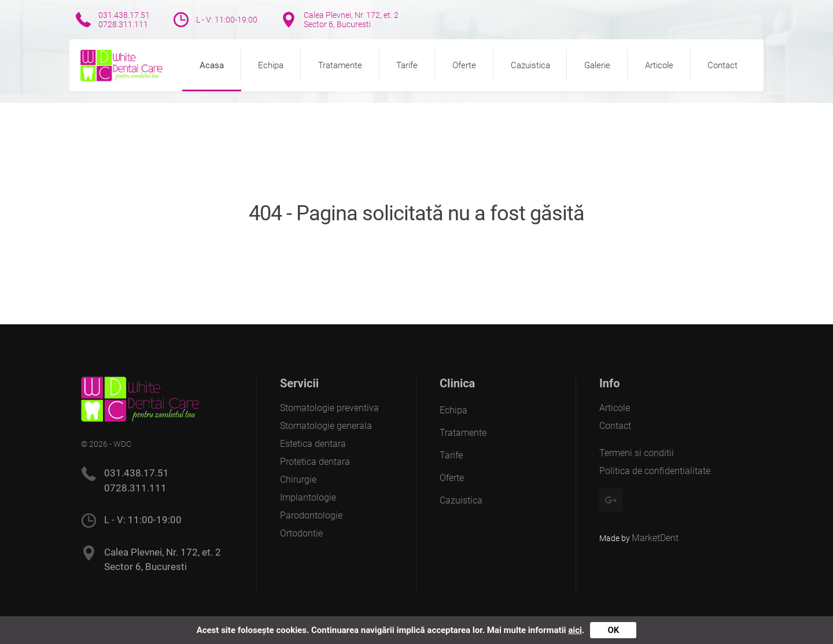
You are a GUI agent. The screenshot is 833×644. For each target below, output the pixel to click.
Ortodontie (301, 533)
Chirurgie (298, 480)
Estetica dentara (313, 444)
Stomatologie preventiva (329, 408)
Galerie (597, 65)
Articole (659, 65)
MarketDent (655, 538)
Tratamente (340, 65)
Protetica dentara (315, 462)
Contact (723, 65)
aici (575, 630)
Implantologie (308, 497)
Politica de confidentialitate (655, 471)
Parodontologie (311, 515)
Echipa (271, 65)
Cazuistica (530, 65)
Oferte (464, 65)
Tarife (407, 65)
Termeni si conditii (637, 453)
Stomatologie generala (326, 426)
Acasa (212, 65)
